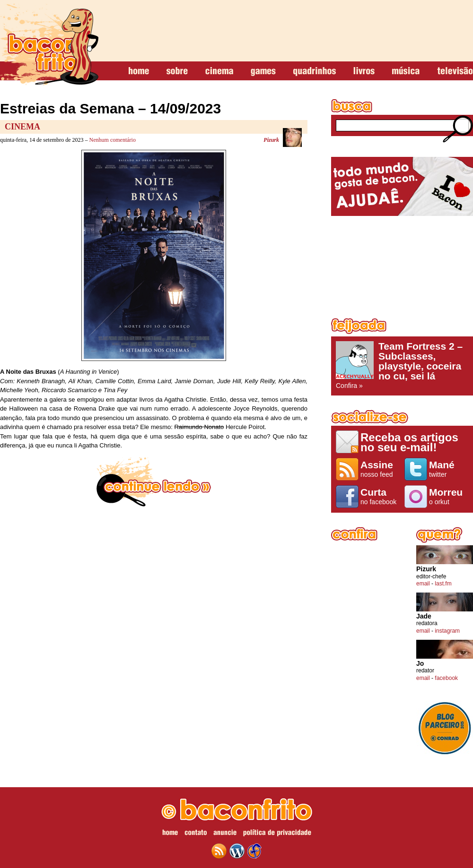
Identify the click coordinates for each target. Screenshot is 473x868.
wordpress (237, 851)
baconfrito (49, 44)
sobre (177, 71)
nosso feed (380, 469)
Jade (424, 616)
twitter (449, 469)
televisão (455, 71)
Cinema (22, 127)
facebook (446, 678)
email (423, 584)
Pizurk (271, 140)
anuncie (225, 834)
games (263, 71)
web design (254, 851)
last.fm (443, 584)
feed (219, 851)
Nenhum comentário (113, 140)
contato (196, 834)
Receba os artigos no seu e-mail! (409, 442)
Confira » (402, 365)
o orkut (449, 496)
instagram (447, 631)
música (406, 71)
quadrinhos (315, 71)
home (139, 71)
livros (364, 71)
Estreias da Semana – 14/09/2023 (110, 108)
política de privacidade (277, 834)
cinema (219, 71)
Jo (420, 664)
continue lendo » (154, 482)
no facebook (380, 496)
